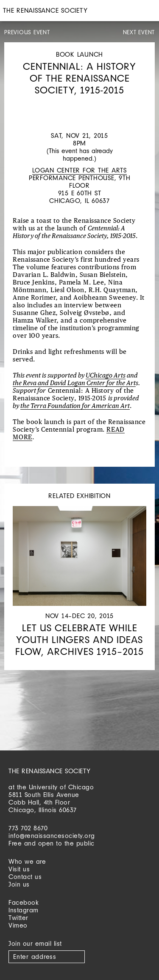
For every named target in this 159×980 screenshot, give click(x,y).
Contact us (25, 877)
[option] (79, 104)
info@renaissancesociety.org (52, 836)
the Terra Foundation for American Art (75, 406)
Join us (19, 884)
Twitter (18, 918)
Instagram (24, 910)
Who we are (27, 861)
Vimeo (18, 925)
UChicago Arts (106, 376)
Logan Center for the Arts (79, 170)
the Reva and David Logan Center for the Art (74, 383)
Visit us (19, 869)
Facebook (24, 902)
